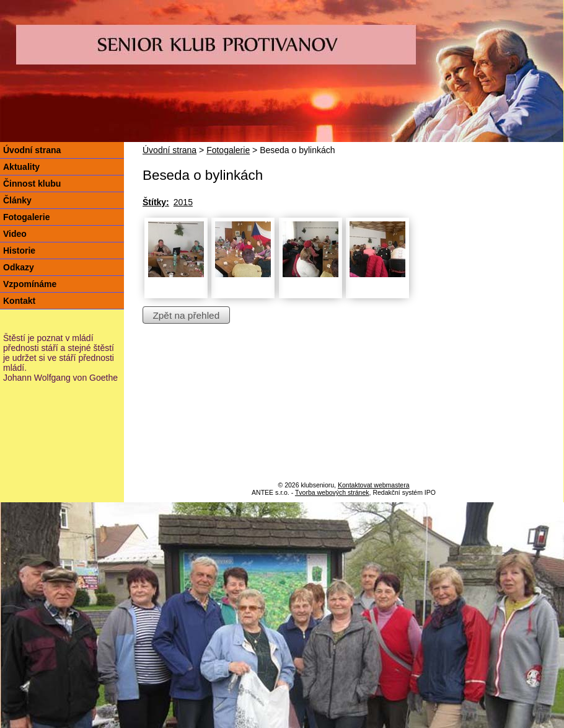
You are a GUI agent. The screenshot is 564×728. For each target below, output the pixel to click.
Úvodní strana (170, 150)
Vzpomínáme (30, 284)
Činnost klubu (32, 184)
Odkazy (19, 267)
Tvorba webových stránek (332, 492)
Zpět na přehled (186, 315)
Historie (19, 251)
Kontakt (19, 301)
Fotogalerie (228, 150)
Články (17, 200)
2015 (183, 202)
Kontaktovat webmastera (374, 485)
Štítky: (156, 202)
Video (15, 234)
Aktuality (21, 167)
